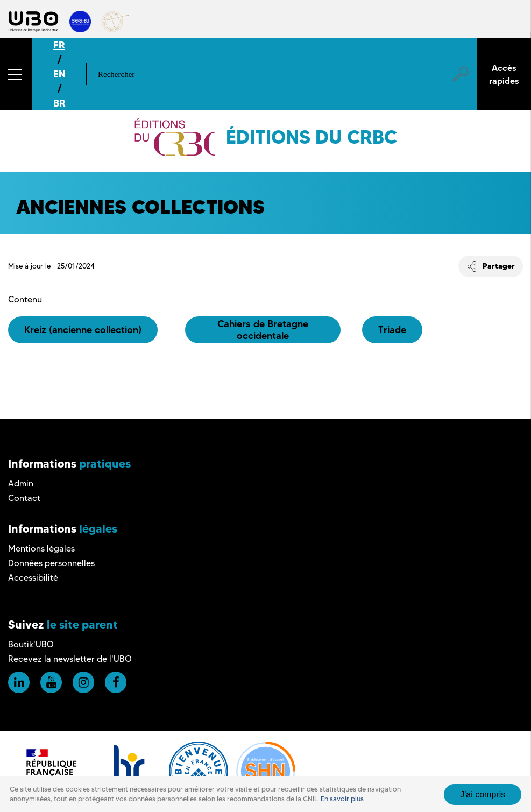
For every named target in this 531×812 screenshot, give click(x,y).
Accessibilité (33, 578)
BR (59, 103)
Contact (24, 498)
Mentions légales (41, 549)
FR (59, 45)
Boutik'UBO (31, 644)
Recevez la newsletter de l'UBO (70, 659)
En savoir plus (342, 799)
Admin (21, 483)
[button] (16, 74)
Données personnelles (51, 563)
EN (59, 74)
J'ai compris (483, 795)
